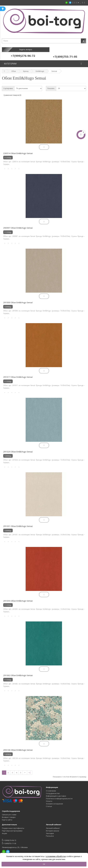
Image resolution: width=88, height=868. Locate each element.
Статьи (49, 804)
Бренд (26, 69)
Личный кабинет (53, 826)
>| (30, 770)
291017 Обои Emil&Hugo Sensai (18, 374)
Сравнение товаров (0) (12, 93)
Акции (4, 831)
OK (44, 864)
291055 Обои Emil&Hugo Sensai (18, 598)
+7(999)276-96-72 (9, 837)
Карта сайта (7, 817)
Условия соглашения (54, 801)
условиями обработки (56, 856)
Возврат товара (9, 815)
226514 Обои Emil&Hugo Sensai (18, 151)
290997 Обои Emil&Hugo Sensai (18, 225)
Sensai (54, 69)
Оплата (49, 799)
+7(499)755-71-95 (9, 841)
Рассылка (50, 833)
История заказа (52, 828)
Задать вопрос (23, 49)
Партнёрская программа (12, 828)
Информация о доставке (56, 793)
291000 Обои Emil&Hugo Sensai (18, 300)
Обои (14, 69)
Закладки (50, 831)
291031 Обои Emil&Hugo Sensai (18, 524)
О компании (51, 788)
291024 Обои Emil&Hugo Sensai (18, 449)
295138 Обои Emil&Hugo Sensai (18, 747)
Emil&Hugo (40, 69)
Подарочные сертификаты (13, 826)
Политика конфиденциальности (59, 796)
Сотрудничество (53, 791)
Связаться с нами (9, 812)
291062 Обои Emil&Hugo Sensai (18, 673)
